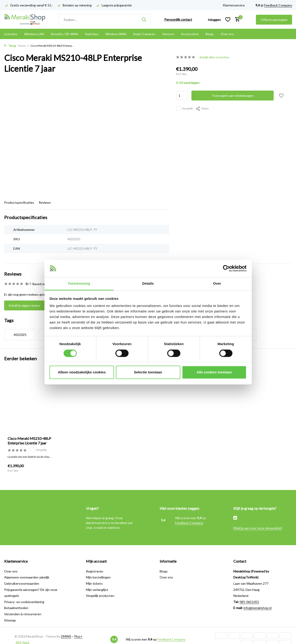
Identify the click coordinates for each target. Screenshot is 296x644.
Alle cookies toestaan (214, 372)
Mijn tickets (94, 583)
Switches (92, 34)
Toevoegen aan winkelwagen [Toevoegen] (233, 96)
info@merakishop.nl (258, 608)
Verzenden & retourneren (23, 614)
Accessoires (190, 34)
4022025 (20, 335)
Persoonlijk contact (178, 19)
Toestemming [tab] (79, 284)
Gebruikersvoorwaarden (22, 583)
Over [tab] (217, 284)
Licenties (11, 34)
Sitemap (10, 620)
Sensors (168, 34)
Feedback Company (278, 5)
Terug (10, 46)
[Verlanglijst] (228, 20)
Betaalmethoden (16, 608)
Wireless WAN (116, 34)
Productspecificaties (19, 202)
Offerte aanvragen (274, 20)
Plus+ (78, 636)
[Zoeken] (105, 20)
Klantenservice (234, 5)
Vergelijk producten (100, 596)
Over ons (227, 34)
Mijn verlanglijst (97, 590)
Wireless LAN (34, 34)
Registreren (95, 571)
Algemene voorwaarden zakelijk (27, 577)
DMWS (66, 636)
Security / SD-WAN (64, 34)
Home (23, 46)
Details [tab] (148, 284)
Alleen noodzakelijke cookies (82, 372)
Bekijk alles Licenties (214, 57)
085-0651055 (249, 602)
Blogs (210, 34)
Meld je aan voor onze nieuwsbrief (258, 528)
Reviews (45, 202)
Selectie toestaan (148, 372)
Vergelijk (184, 109)
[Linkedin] (235, 518)
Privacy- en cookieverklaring (24, 602)
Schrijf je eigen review (24, 305)
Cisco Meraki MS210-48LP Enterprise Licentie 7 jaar (29, 441)
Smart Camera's (144, 34)
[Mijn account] (214, 20)
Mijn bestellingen (98, 577)
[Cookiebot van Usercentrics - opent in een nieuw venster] (226, 268)
